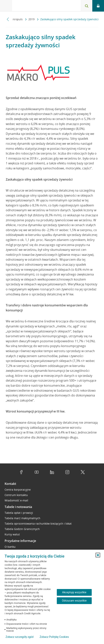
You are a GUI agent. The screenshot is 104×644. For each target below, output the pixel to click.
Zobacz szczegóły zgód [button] (19, 637)
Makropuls (16, 19)
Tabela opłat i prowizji (19, 513)
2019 (32, 19)
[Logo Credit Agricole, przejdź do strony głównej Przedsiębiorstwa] (26, 6)
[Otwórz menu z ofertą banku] (6, 6)
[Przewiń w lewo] (8, 19)
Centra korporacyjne (18, 490)
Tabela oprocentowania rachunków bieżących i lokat (38, 524)
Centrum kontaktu (16, 495)
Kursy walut (12, 534)
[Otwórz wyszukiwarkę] (87, 6)
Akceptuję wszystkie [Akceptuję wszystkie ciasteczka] (74, 592)
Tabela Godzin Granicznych (22, 529)
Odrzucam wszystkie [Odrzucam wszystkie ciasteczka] (74, 601)
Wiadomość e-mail (16, 500)
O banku (10, 547)
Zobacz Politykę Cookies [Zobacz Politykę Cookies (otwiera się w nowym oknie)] (54, 637)
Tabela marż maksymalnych (22, 518)
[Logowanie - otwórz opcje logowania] (98, 6)
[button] (98, 555)
